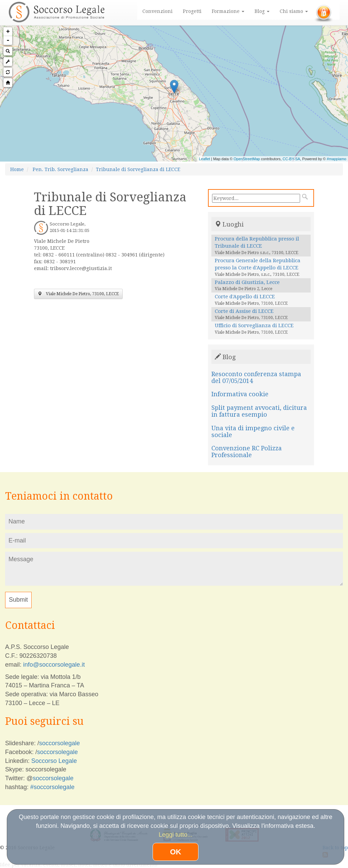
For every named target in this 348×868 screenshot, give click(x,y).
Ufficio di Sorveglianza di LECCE (254, 325)
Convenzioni (158, 11)
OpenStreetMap (247, 159)
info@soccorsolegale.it (54, 665)
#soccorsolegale (52, 787)
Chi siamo (294, 11)
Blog (262, 11)
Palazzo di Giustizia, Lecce (247, 282)
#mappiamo (337, 159)
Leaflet (204, 159)
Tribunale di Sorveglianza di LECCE (138, 169)
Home (17, 169)
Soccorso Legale (54, 761)
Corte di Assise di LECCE (244, 311)
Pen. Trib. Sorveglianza (60, 169)
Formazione (228, 11)
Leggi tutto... (176, 835)
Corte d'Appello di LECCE (245, 297)
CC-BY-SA (292, 159)
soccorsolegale (59, 743)
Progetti (192, 11)
